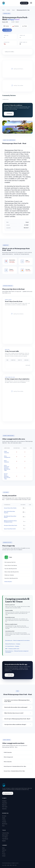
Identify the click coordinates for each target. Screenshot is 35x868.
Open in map (7, 30)
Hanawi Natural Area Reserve (11, 565)
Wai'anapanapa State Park (10, 562)
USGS (5, 865)
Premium (4, 850)
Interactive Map (6, 833)
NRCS (11, 865)
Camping (8, 10)
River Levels (5, 807)
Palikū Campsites (8, 752)
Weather (4, 841)
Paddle (4, 818)
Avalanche (4, 809)
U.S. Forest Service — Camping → (13, 646)
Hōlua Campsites (8, 762)
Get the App (24, 3)
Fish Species (5, 837)
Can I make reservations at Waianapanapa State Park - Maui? (17, 701)
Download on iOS (8, 793)
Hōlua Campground (8, 757)
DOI (16, 865)
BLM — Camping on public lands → (13, 649)
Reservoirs (4, 805)
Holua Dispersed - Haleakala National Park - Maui (7, 468)
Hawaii (13, 10)
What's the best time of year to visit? (14, 713)
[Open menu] (31, 3)
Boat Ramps (5, 824)
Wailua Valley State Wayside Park (12, 572)
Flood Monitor (5, 839)
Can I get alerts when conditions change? (15, 724)
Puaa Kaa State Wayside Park (11, 569)
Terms (3, 852)
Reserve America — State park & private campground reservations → (17, 652)
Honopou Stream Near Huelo (11, 525)
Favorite (6, 26)
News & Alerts (5, 835)
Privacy (4, 854)
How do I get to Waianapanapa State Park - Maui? (17, 719)
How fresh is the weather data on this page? (16, 707)
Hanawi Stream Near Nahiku (10, 508)
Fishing (4, 820)
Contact (4, 856)
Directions (16, 26)
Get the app (9, 114)
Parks (3, 826)
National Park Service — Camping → (13, 644)
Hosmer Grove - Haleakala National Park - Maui (7, 476)
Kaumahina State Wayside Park (11, 578)
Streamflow (5, 803)
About (3, 848)
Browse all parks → (9, 582)
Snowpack (4, 801)
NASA (13, 865)
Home (3, 10)
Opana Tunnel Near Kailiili (10, 529)
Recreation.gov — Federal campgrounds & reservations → (17, 641)
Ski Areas (4, 816)
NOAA (8, 865)
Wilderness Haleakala (9, 575)
